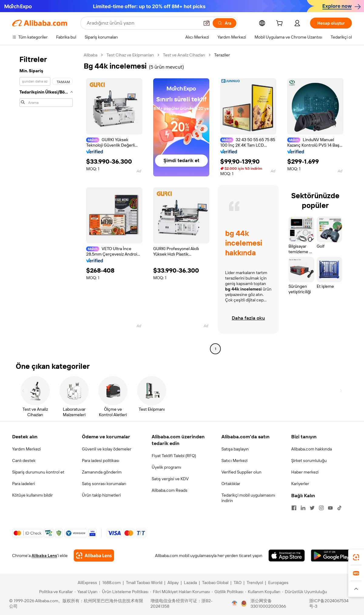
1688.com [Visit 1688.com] (111, 583)
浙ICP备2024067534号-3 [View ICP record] (329, 603)
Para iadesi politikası (101, 460)
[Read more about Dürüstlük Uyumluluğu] (305, 592)
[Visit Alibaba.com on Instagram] (321, 508)
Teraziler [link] (222, 55)
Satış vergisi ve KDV (170, 479)
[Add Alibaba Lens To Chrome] (94, 556)
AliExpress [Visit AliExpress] (87, 583)
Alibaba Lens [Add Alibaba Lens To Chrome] (44, 556)
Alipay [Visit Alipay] (173, 583)
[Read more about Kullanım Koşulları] (263, 592)
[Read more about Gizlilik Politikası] (227, 592)
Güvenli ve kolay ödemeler (107, 449)
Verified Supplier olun (241, 472)
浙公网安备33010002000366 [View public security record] (268, 603)
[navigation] (46, 203)
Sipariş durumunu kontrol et (38, 472)
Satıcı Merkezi (234, 460)
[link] (356, 557)
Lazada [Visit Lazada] (190, 583)
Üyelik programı (166, 467)
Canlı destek (24, 460)
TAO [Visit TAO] (238, 583)
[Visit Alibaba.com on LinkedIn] (303, 508)
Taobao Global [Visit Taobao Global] (215, 583)
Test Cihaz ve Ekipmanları (130, 55)
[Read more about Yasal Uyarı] (86, 592)
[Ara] (224, 23)
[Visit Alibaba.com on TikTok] (339, 508)
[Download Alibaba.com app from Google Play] (331, 556)
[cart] (281, 24)
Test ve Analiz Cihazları (184, 55)
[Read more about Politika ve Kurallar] (55, 592)
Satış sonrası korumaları (104, 484)
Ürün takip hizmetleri (101, 495)
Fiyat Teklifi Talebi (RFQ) (174, 456)
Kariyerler (300, 484)
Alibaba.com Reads (170, 490)
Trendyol (255, 583)
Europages (278, 583)
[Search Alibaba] (142, 23)
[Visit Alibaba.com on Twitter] (312, 508)
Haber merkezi (305, 472)
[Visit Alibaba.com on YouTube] (330, 508)
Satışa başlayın (235, 449)
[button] (207, 23)
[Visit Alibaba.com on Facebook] (294, 508)
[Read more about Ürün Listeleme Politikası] (124, 592)
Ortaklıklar (231, 484)
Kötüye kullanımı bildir (32, 495)
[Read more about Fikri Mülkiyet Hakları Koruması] (180, 592)
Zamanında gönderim (102, 472)
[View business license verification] (234, 603)
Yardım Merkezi (26, 449)
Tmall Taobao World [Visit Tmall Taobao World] (144, 583)
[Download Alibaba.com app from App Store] (287, 556)
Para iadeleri (24, 484)
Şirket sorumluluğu (309, 460)
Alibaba (91, 55)
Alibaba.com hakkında (312, 449)
